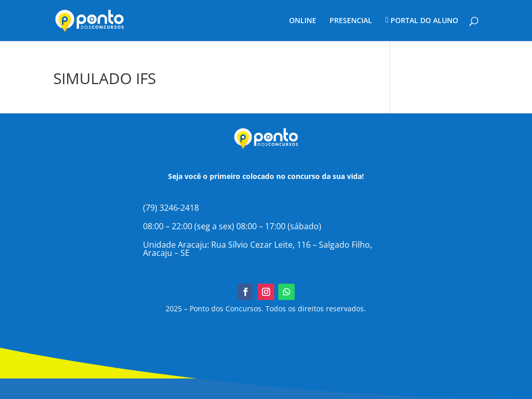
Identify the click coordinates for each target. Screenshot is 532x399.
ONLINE (303, 21)
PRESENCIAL (351, 21)
